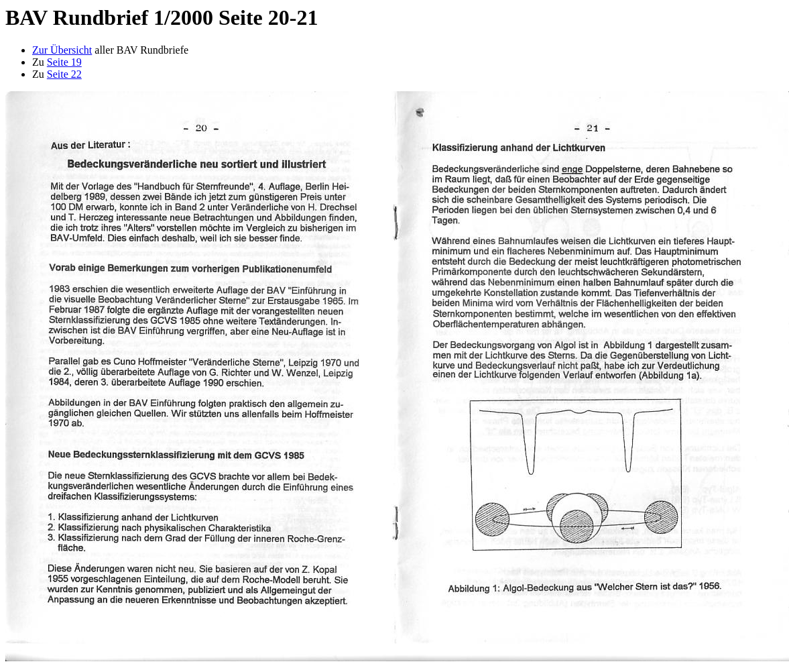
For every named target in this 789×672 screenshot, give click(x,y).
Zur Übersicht (62, 50)
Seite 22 (64, 74)
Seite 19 (64, 62)
